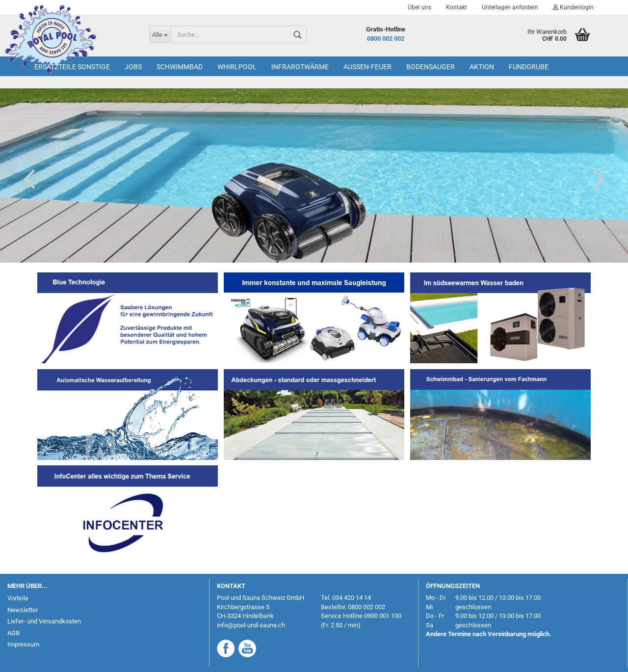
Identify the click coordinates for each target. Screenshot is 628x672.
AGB (13, 633)
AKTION (482, 67)
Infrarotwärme (300, 67)
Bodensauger (431, 67)
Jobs (133, 67)
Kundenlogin (573, 7)
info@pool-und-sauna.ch (251, 625)
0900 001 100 (383, 616)
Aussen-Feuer (367, 67)
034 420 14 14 (352, 598)
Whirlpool (237, 67)
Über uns (419, 7)
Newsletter (23, 610)
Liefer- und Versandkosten (44, 621)
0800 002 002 (386, 39)
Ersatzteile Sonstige (72, 67)
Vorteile (18, 598)
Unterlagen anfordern (510, 7)
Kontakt (457, 7)
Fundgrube (529, 67)
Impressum (23, 644)
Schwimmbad (180, 67)
